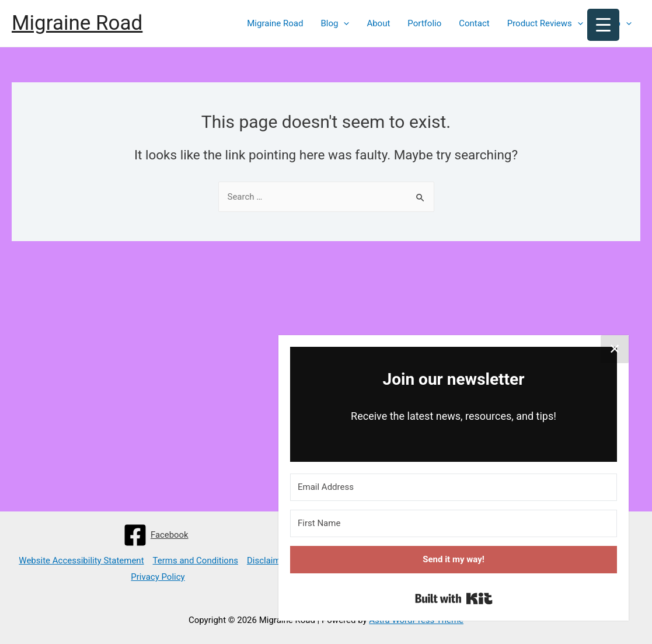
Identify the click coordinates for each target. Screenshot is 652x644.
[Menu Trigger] (603, 25)
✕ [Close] (615, 349)
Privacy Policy (158, 577)
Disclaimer (268, 561)
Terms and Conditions (196, 561)
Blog (335, 23)
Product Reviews (545, 23)
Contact (474, 23)
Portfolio (424, 23)
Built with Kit (454, 598)
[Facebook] (156, 535)
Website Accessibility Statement (81, 561)
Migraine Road (77, 23)
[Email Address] (454, 487)
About (378, 23)
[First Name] (454, 523)
